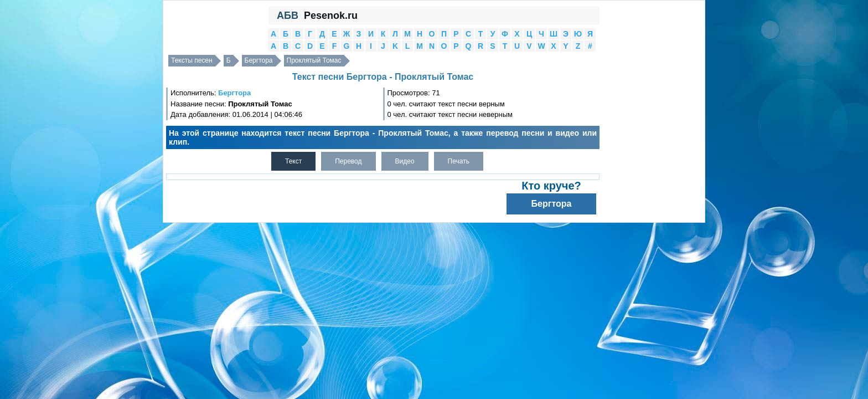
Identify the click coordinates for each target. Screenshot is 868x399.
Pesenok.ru (331, 16)
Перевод (348, 161)
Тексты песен (192, 60)
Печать (459, 161)
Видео (405, 161)
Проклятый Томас (314, 60)
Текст (293, 161)
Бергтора (259, 60)
